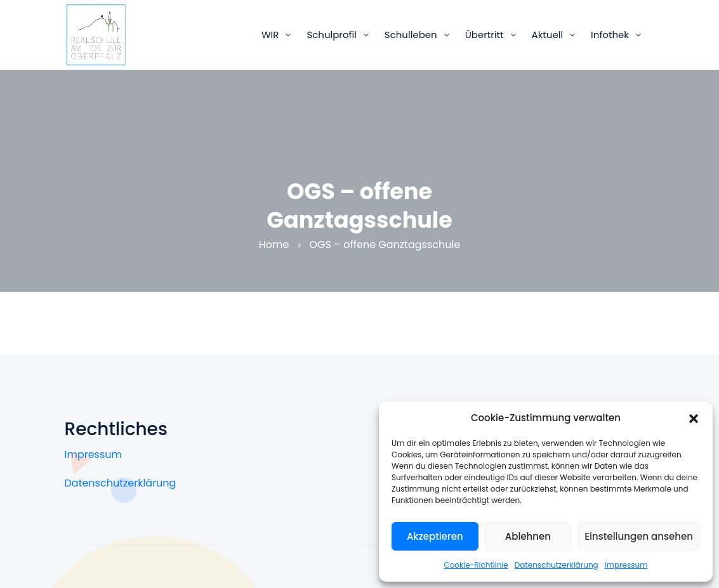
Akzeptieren (435, 536)
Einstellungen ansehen (639, 536)
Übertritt (485, 35)
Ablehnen (528, 536)
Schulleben (411, 35)
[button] (694, 418)
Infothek (610, 35)
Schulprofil (331, 35)
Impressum (626, 565)
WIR (270, 35)
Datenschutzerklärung (557, 565)
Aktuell (548, 35)
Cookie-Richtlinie (476, 565)
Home (274, 245)
